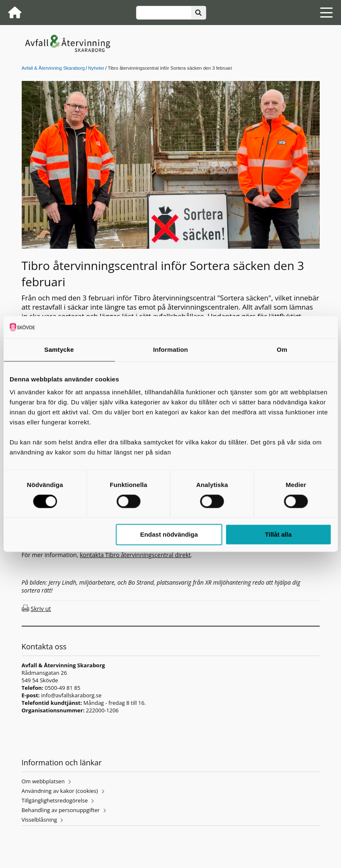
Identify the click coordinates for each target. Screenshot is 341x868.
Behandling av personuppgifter (61, 810)
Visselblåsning (39, 820)
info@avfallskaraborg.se (71, 695)
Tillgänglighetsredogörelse (55, 800)
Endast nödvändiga (169, 535)
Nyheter (96, 68)
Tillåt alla (278, 535)
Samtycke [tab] (59, 349)
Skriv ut (41, 609)
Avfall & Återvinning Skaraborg (53, 68)
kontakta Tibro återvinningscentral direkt (135, 555)
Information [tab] (171, 349)
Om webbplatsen (43, 781)
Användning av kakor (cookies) (60, 791)
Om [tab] (282, 349)
